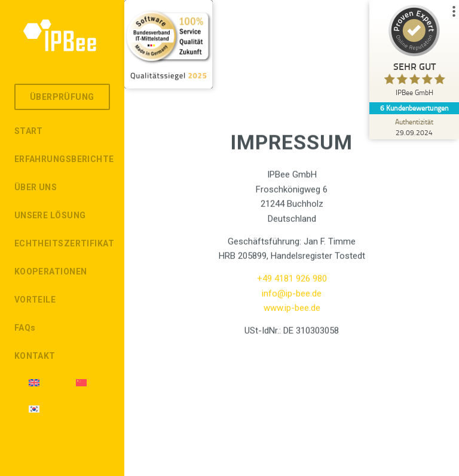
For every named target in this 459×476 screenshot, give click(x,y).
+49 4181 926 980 (292, 283)
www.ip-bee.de (292, 312)
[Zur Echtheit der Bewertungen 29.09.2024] (414, 127)
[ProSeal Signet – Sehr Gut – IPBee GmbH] (414, 54)
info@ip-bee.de (292, 298)
